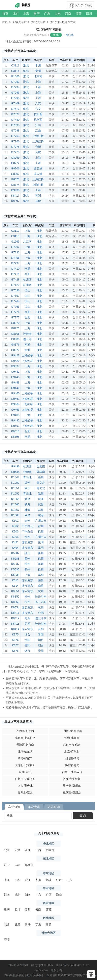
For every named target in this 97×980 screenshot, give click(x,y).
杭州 (41, 591)
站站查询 (54, 807)
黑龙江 (29, 865)
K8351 (15, 591)
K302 (15, 526)
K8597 (15, 201)
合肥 (38, 147)
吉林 (17, 865)
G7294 (15, 87)
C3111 (15, 65)
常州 (38, 65)
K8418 (15, 431)
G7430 (15, 120)
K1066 (15, 504)
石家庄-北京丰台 (72, 772)
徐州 (27, 521)
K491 (15, 542)
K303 (15, 531)
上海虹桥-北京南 (72, 731)
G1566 (15, 76)
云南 (38, 910)
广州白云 (41, 521)
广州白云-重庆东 (25, 779)
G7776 (15, 312)
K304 (15, 537)
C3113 (15, 236)
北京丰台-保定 (72, 745)
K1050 (15, 483)
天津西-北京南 (25, 745)
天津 (17, 850)
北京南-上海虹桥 (25, 738)
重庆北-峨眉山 (72, 792)
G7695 (15, 125)
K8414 (15, 629)
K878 (15, 651)
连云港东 (27, 542)
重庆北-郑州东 (72, 786)
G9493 (15, 426)
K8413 (15, 624)
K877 (15, 645)
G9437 (15, 366)
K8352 (15, 597)
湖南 (28, 895)
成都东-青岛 (72, 765)
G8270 (15, 323)
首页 (5, 14)
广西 (49, 895)
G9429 (15, 361)
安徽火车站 (20, 22)
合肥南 (41, 466)
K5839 (15, 575)
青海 (28, 924)
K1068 (15, 515)
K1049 (15, 477)
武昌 (27, 499)
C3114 (15, 71)
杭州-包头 (25, 772)
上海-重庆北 (25, 786)
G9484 (15, 472)
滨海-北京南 (72, 738)
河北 (28, 850)
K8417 (15, 196)
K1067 (15, 510)
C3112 (15, 231)
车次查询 (34, 807)
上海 (26, 14)
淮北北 (70, 35)
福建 (49, 880)
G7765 (15, 307)
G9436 (15, 466)
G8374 (15, 185)
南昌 (41, 580)
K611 (15, 580)
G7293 (15, 252)
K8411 (15, 613)
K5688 (15, 559)
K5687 (15, 553)
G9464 (15, 404)
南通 (27, 345)
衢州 (41, 553)
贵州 (28, 910)
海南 (59, 895)
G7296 (15, 258)
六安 (38, 103)
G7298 (15, 98)
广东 (47, 14)
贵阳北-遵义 (25, 792)
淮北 (56, 35)
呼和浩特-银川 (72, 779)
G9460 (15, 393)
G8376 (15, 345)
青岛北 (27, 477)
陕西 (7, 924)
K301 (15, 521)
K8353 (15, 602)
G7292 (15, 247)
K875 (15, 634)
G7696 (15, 290)
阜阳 (41, 575)
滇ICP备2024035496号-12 (73, 965)
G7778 (15, 152)
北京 (16, 14)
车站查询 (14, 807)
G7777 (15, 317)
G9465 (15, 410)
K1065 (15, 499)
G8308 (15, 339)
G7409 (15, 103)
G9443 (15, 377)
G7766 (15, 141)
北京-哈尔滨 (25, 752)
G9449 (15, 388)
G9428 (15, 355)
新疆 (49, 924)
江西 (59, 880)
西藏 (49, 910)
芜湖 (38, 196)
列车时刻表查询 (49, 833)
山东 (58, 14)
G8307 (15, 174)
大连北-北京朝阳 (25, 765)
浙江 (28, 880)
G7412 (15, 109)
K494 (15, 548)
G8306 (15, 168)
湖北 (17, 895)
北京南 (38, 76)
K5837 (15, 564)
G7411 (15, 274)
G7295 (15, 93)
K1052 (15, 494)
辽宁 (7, 865)
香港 (7, 939)
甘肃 (17, 924)
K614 (15, 586)
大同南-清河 (72, 758)
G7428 (15, 279)
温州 (41, 477)
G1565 (15, 242)
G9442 (15, 372)
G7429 (15, 285)
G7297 (15, 263)
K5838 (15, 569)
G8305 (15, 334)
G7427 (15, 114)
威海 (41, 499)
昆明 (41, 542)
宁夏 (38, 924)
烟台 (27, 634)
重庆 (37, 14)
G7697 (15, 296)
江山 (38, 125)
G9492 (15, 420)
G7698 (15, 131)
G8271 (15, 328)
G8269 (15, 158)
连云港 (38, 168)
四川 (89, 14)
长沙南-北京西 (25, 731)
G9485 (15, 415)
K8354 (15, 607)
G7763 (15, 136)
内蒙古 (50, 850)
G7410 (15, 269)
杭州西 (38, 114)
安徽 (38, 880)
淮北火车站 (38, 22)
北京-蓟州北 (72, 752)
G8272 (15, 163)
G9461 (15, 399)
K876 (15, 640)
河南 (68, 14)
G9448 (15, 382)
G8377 (15, 350)
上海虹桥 (38, 136)
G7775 (15, 147)
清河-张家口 (25, 758)
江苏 (78, 14)
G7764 (15, 301)
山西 (38, 850)
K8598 (15, 437)
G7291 (15, 82)
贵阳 (41, 634)
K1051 (15, 488)
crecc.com (41, 970)
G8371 (15, 179)
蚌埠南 (41, 472)
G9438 (15, 190)
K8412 (15, 618)
